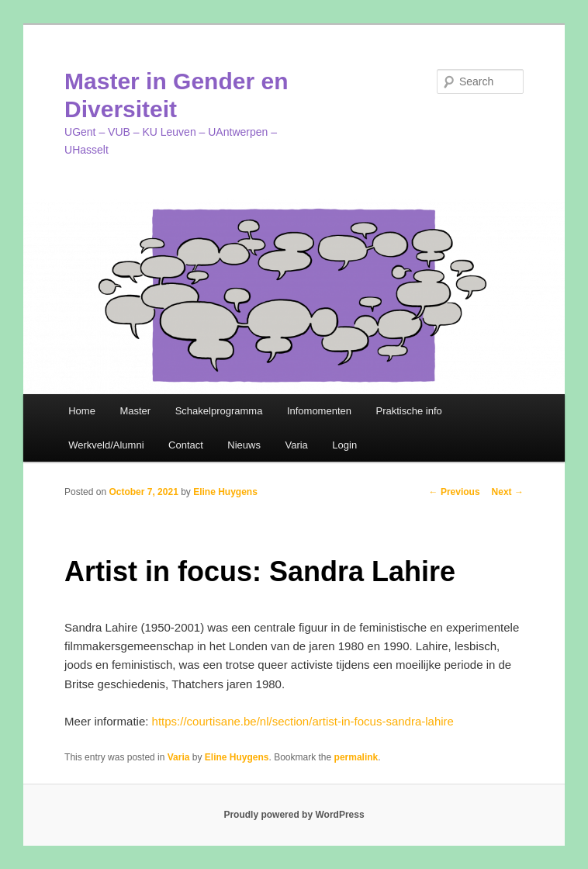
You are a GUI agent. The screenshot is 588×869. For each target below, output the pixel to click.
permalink (356, 757)
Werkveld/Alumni (106, 445)
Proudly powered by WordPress (294, 815)
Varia (296, 445)
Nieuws (244, 445)
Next (508, 492)
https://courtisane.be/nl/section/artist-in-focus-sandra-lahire (303, 721)
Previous (455, 492)
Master (135, 411)
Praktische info (408, 411)
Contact (186, 445)
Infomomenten (319, 411)
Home (82, 411)
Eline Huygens (225, 492)
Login (344, 445)
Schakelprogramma (219, 411)
